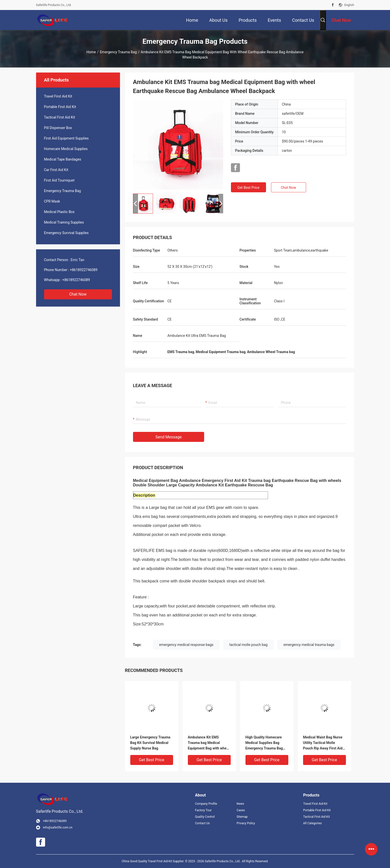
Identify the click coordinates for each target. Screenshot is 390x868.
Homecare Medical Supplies (66, 149)
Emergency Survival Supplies (66, 233)
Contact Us (203, 823)
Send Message (169, 437)
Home (91, 52)
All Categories (312, 823)
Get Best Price (248, 188)
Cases (241, 810)
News (240, 804)
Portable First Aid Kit (60, 107)
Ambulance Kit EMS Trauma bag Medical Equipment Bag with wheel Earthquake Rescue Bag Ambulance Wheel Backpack (209, 743)
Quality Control (205, 817)
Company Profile (206, 804)
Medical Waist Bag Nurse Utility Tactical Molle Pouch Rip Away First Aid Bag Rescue (323, 743)
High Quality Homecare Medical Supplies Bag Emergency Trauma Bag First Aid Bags (264, 743)
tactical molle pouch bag (249, 645)
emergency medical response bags (186, 645)
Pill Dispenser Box (58, 128)
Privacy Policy (246, 823)
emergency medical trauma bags (309, 645)
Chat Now (78, 294)
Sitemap (242, 817)
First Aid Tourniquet (59, 180)
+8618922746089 (84, 270)
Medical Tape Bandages (63, 159)
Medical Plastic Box (59, 212)
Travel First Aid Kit (58, 96)
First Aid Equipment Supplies (67, 138)
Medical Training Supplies (64, 222)
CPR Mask (52, 201)
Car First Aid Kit (56, 170)
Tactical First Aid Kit (60, 117)
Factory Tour (204, 810)
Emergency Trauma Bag (118, 52)
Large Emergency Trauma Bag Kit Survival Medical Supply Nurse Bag (150, 743)
